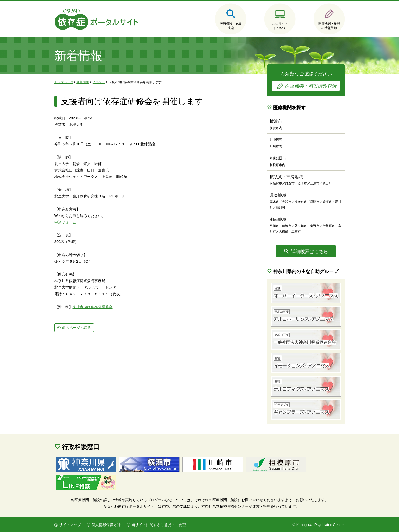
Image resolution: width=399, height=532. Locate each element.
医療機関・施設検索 (231, 26)
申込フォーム (65, 222)
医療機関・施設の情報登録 (329, 26)
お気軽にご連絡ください (306, 81)
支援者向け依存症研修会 (93, 307)
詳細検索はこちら (310, 251)
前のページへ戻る (76, 328)
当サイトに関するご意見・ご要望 (159, 525)
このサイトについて (280, 26)
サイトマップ (70, 525)
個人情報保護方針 (106, 525)
